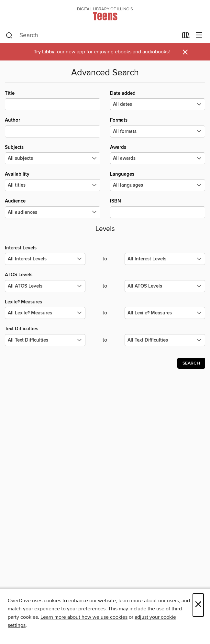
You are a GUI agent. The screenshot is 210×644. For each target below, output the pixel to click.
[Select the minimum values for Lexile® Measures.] (45, 313)
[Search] (9, 36)
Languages (158, 181)
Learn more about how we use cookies (84, 617)
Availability (53, 181)
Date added (158, 100)
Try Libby (44, 52)
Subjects (53, 154)
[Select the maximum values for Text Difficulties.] (165, 340)
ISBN (158, 208)
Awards (158, 154)
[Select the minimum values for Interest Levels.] (45, 259)
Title (53, 100)
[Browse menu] (199, 35)
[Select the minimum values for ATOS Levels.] (45, 286)
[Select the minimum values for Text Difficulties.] (45, 340)
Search (191, 363)
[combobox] (92, 36)
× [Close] (198, 605)
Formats (158, 127)
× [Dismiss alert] (185, 52)
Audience (53, 208)
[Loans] (186, 37)
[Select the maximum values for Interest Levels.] (165, 259)
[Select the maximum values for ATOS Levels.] (165, 286)
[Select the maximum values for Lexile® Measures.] (165, 313)
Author (53, 127)
